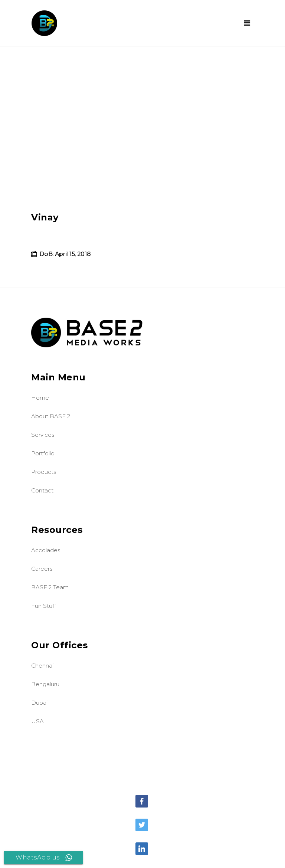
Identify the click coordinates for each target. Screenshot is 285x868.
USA (37, 721)
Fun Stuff (44, 606)
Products (44, 472)
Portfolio (43, 453)
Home (40, 398)
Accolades (46, 550)
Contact (42, 490)
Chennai (42, 666)
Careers (42, 569)
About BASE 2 (51, 416)
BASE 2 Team (50, 587)
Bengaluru (45, 684)
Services (43, 435)
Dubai (39, 703)
